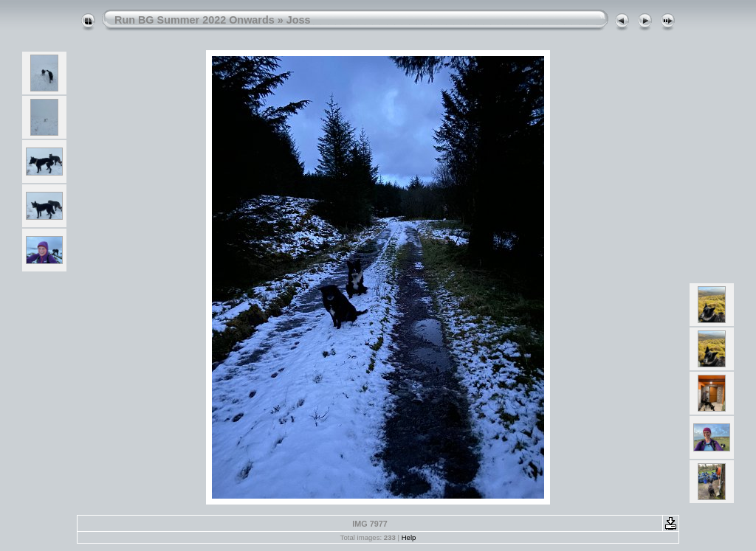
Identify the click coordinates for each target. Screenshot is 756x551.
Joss (299, 20)
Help (409, 537)
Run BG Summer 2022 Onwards (195, 20)
